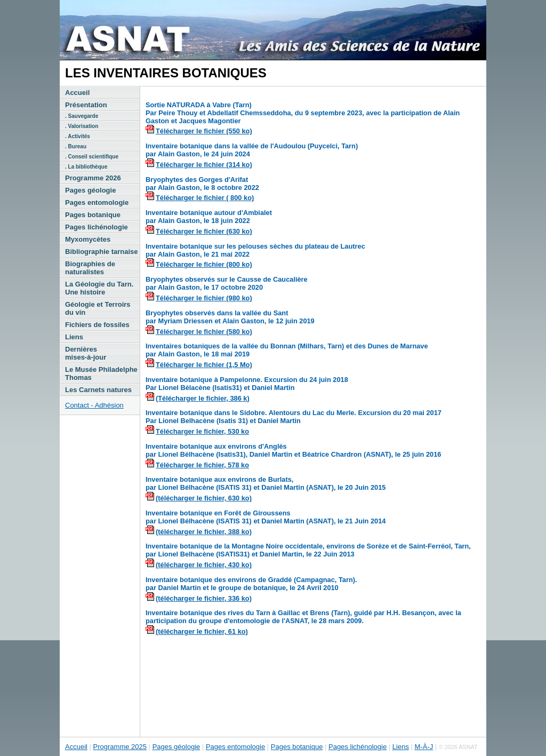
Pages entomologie (97, 202)
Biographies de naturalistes (90, 268)
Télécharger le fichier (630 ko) (204, 231)
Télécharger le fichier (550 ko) (204, 131)
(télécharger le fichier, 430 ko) (204, 565)
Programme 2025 (120, 747)
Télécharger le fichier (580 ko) (204, 332)
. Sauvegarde (82, 116)
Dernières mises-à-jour (86, 353)
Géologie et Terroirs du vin (98, 308)
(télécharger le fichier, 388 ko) (204, 532)
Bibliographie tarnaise (102, 252)
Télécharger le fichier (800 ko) (204, 264)
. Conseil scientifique (92, 157)
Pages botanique (93, 215)
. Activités (78, 136)
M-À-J (424, 747)
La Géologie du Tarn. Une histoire (99, 288)
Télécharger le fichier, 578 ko (202, 465)
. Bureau (76, 146)
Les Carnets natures (98, 390)
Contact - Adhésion (94, 405)
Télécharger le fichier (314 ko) (204, 165)
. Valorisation (82, 126)
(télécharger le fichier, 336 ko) (204, 598)
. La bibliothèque (86, 167)
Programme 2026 (93, 178)
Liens (74, 337)
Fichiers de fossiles (97, 325)
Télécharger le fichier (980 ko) (204, 298)
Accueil (77, 93)
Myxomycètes (88, 239)
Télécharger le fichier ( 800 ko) (205, 198)
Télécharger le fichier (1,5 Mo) (204, 365)
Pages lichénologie (97, 227)
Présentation (86, 105)
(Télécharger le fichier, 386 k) (203, 398)
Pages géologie (90, 190)
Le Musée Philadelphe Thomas (101, 373)
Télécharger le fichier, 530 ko (202, 431)
